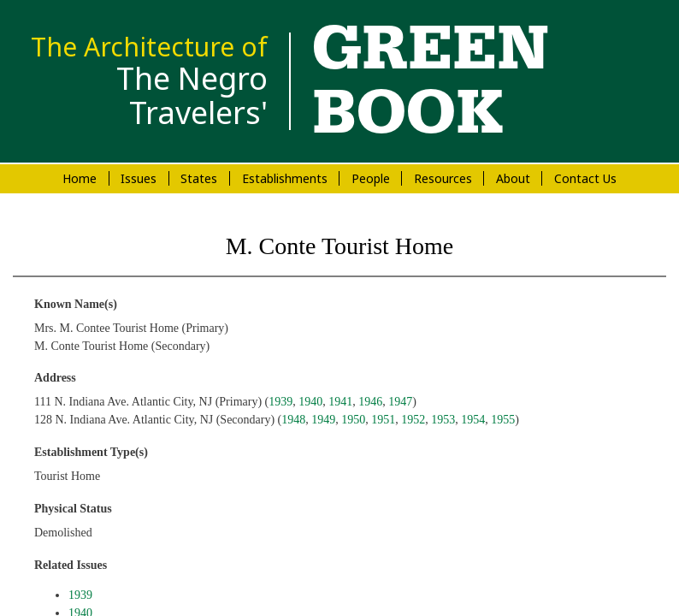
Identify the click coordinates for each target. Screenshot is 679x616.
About (513, 178)
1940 (310, 402)
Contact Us (585, 178)
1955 (503, 420)
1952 (413, 420)
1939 (280, 402)
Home (80, 178)
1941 (340, 402)
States (199, 178)
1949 (323, 420)
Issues (139, 178)
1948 (293, 420)
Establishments (285, 178)
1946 (370, 402)
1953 (443, 420)
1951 (383, 420)
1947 (400, 402)
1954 (473, 420)
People (371, 178)
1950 (353, 420)
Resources (443, 178)
